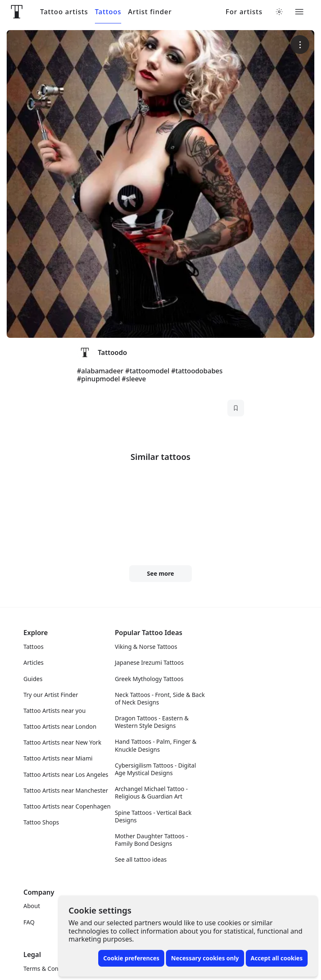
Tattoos (108, 12)
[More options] (300, 45)
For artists (244, 12)
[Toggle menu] (299, 12)
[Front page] (17, 12)
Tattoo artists (64, 12)
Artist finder (150, 12)
